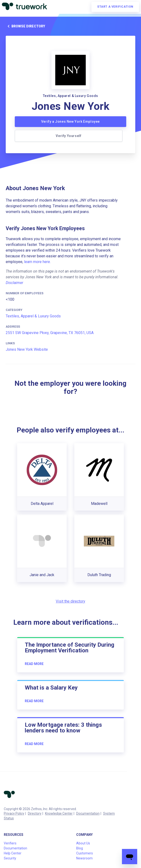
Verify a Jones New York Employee (70, 122)
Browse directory (25, 26)
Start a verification (115, 7)
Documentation (88, 813)
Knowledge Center (59, 813)
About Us (83, 843)
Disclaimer (14, 283)
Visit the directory (70, 601)
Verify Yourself (68, 136)
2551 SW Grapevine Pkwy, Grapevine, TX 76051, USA (50, 333)
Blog (80, 848)
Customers (85, 853)
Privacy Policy (14, 813)
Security (10, 858)
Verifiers (10, 843)
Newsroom (84, 858)
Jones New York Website (27, 349)
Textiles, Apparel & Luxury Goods (33, 316)
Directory (35, 813)
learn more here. (37, 262)
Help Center (13, 853)
